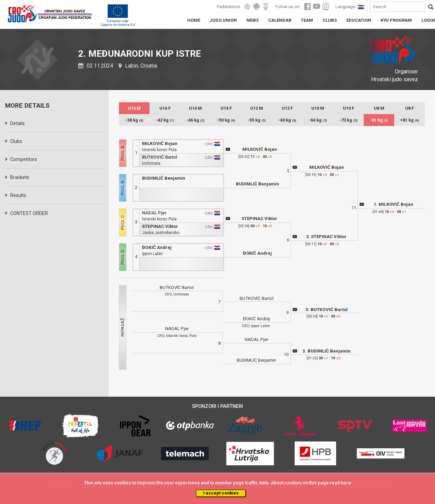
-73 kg (348, 120)
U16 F (165, 108)
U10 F (349, 108)
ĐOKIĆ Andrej (157, 247)
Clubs (16, 141)
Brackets (20, 177)
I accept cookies (221, 493)
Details (18, 123)
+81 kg (410, 120)
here (346, 483)
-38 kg (134, 120)
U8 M (379, 108)
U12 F (287, 108)
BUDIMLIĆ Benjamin (164, 178)
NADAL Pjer (154, 213)
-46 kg (195, 120)
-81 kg (379, 120)
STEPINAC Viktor (160, 226)
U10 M (318, 108)
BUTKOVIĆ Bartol (160, 157)
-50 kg (226, 120)
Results (18, 195)
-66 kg (318, 120)
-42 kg (165, 120)
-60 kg (287, 120)
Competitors (24, 159)
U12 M (257, 108)
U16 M (134, 108)
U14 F (226, 108)
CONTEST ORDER (29, 213)
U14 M (195, 108)
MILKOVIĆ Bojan (160, 143)
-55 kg (257, 120)
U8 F (410, 108)
